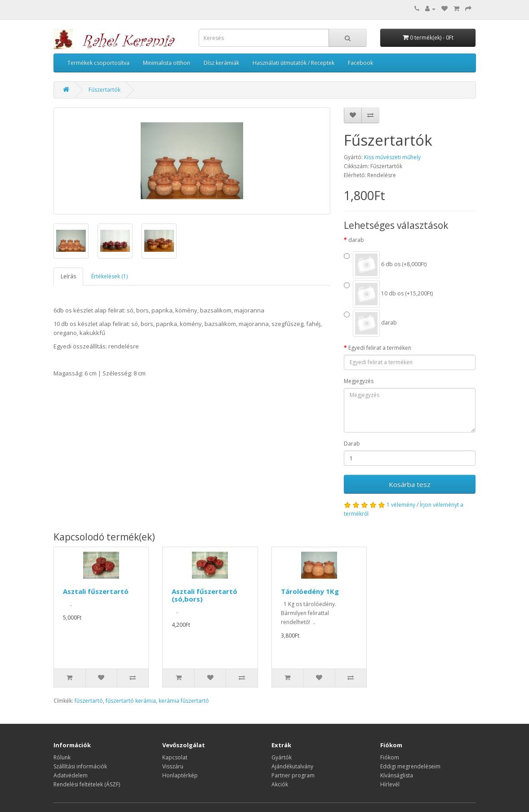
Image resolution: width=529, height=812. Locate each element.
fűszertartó (89, 701)
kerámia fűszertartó (184, 701)
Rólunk (62, 757)
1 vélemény (401, 505)
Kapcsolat (175, 757)
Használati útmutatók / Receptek (293, 63)
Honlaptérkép (180, 775)
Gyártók (282, 757)
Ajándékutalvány (292, 766)
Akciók (280, 784)
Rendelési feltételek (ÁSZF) (87, 784)
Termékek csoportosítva (98, 63)
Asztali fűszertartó (96, 591)
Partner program (293, 775)
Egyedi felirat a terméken (380, 348)
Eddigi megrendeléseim (410, 766)
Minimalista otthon (167, 63)
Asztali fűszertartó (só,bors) (204, 595)
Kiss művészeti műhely (392, 157)
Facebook (360, 63)
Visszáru (173, 766)
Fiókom (390, 757)
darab (356, 240)
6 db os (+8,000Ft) (385, 265)
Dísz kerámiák (221, 63)
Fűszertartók (104, 90)
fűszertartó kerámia (131, 701)
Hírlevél (390, 784)
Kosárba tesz (410, 484)
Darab (352, 444)
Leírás (68, 276)
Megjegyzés (359, 381)
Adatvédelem (71, 775)
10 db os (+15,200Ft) (388, 294)
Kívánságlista (397, 775)
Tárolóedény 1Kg (310, 591)
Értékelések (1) (109, 276)
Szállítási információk (80, 766)
